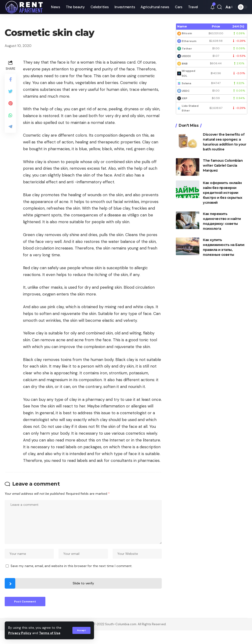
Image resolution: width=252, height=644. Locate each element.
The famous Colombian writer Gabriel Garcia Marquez (223, 165)
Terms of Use (50, 633)
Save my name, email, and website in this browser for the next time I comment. (71, 566)
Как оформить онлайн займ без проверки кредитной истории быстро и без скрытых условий (222, 193)
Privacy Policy (20, 633)
